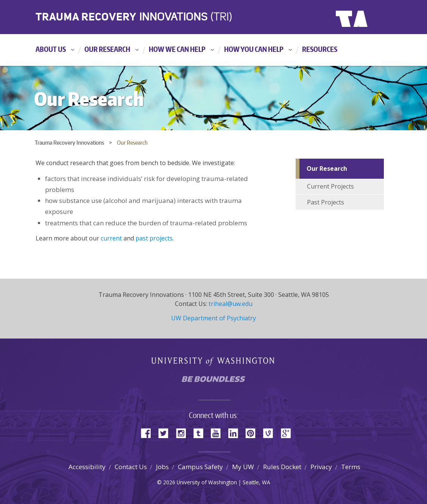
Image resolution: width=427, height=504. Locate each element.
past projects (154, 238)
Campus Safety (200, 467)
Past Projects (326, 202)
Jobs (162, 467)
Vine (271, 433)
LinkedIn (236, 433)
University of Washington (367, 17)
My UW (243, 467)
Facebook (149, 433)
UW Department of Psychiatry (213, 318)
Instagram (184, 433)
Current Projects (330, 186)
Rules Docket (282, 467)
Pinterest (253, 433)
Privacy (321, 467)
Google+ (288, 433)
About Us (51, 49)
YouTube (218, 433)
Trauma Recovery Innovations (69, 143)
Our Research (107, 49)
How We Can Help (177, 49)
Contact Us (131, 467)
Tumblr (201, 433)
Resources (320, 49)
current (112, 238)
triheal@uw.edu (231, 304)
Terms (351, 467)
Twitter (166, 433)
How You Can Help (254, 49)
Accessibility (87, 467)
